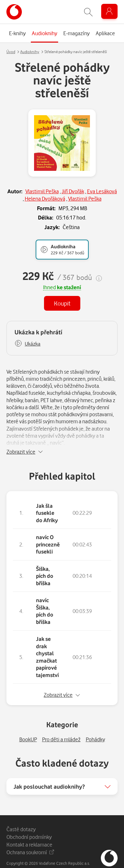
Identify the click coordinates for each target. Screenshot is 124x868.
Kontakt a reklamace (29, 836)
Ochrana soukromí (30, 844)
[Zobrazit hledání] (88, 12)
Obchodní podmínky (29, 828)
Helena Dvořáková (45, 199)
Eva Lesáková (102, 191)
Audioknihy (30, 52)
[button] (27, 344)
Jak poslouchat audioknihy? (49, 778)
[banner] (14, 12)
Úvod (11, 52)
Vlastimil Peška (42, 191)
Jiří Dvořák (73, 191)
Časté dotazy (21, 820)
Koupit (62, 303)
